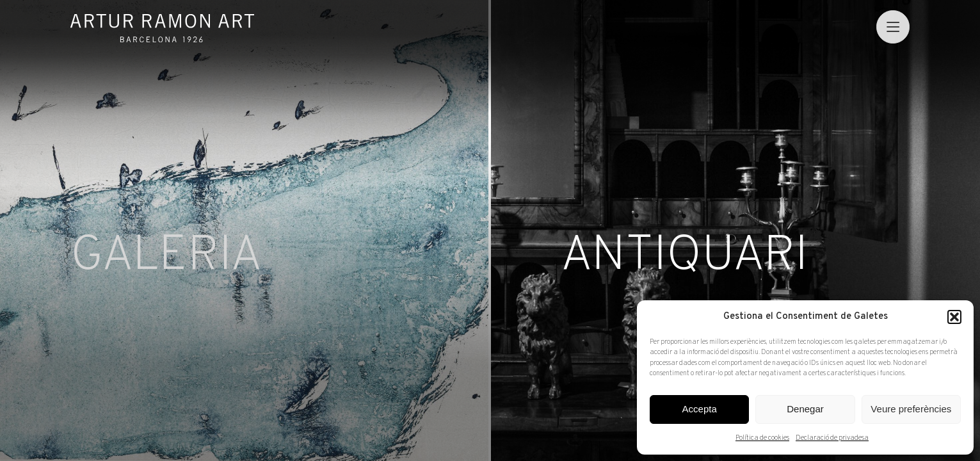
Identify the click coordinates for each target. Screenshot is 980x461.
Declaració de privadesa (832, 438)
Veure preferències (911, 409)
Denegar (805, 409)
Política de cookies (762, 438)
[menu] (893, 27)
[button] (954, 317)
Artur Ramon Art (162, 28)
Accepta (700, 409)
